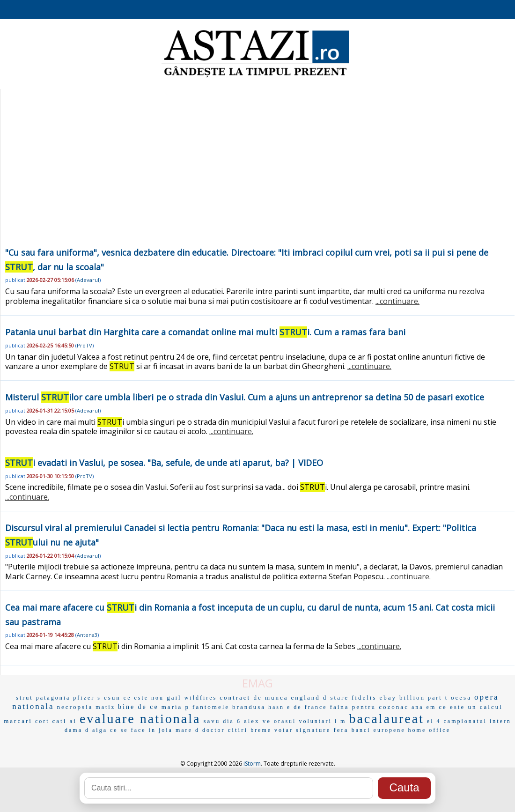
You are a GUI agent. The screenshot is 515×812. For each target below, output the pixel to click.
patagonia (53, 698)
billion (412, 698)
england (306, 698)
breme (261, 730)
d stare (336, 698)
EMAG (257, 683)
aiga (100, 730)
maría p (176, 707)
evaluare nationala (140, 719)
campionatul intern (478, 721)
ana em (424, 707)
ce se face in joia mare (151, 730)
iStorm (252, 764)
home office (429, 730)
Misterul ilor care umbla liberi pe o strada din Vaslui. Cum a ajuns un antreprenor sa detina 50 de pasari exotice (245, 397)
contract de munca (254, 698)
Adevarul (88, 280)
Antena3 (87, 635)
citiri (238, 730)
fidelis (364, 698)
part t (438, 698)
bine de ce (138, 707)
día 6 (232, 721)
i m (341, 721)
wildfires (201, 698)
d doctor (210, 730)
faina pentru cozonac (369, 707)
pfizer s (87, 698)
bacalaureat (386, 719)
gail (174, 698)
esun (112, 698)
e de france (307, 707)
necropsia (75, 707)
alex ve (257, 721)
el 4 (434, 721)
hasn (276, 707)
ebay (388, 698)
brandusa (249, 707)
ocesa (461, 698)
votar (284, 730)
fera (341, 730)
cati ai (65, 721)
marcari (18, 721)
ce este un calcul (471, 707)
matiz (105, 707)
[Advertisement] (257, 175)
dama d (77, 730)
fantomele (211, 707)
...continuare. (397, 301)
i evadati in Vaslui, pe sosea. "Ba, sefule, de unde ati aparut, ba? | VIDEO (164, 463)
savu (212, 721)
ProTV (85, 345)
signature (313, 730)
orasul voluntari (303, 721)
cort (42, 721)
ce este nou (144, 698)
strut (24, 698)
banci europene (379, 730)
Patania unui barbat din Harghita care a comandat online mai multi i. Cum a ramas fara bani (205, 332)
